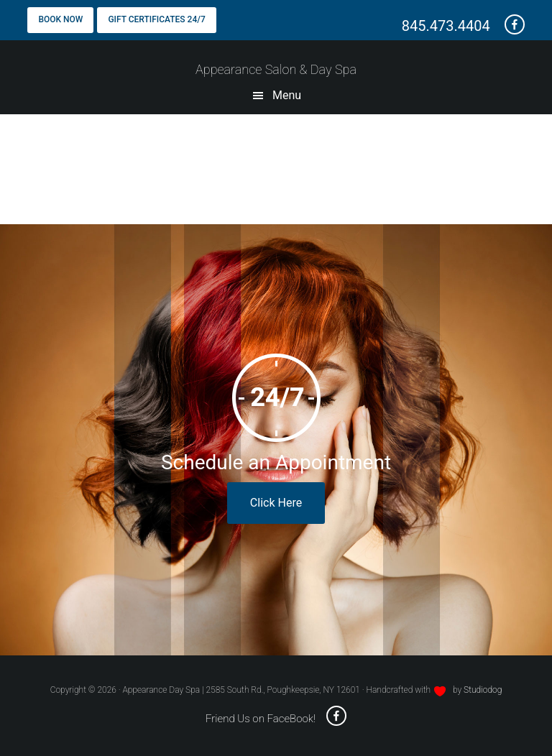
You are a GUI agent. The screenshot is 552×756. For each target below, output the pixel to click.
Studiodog (483, 690)
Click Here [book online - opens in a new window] (276, 503)
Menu (287, 95)
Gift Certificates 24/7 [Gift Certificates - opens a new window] (156, 19)
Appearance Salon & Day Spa (276, 69)
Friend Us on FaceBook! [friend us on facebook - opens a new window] (276, 719)
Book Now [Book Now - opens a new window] (60, 19)
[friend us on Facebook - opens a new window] (509, 26)
